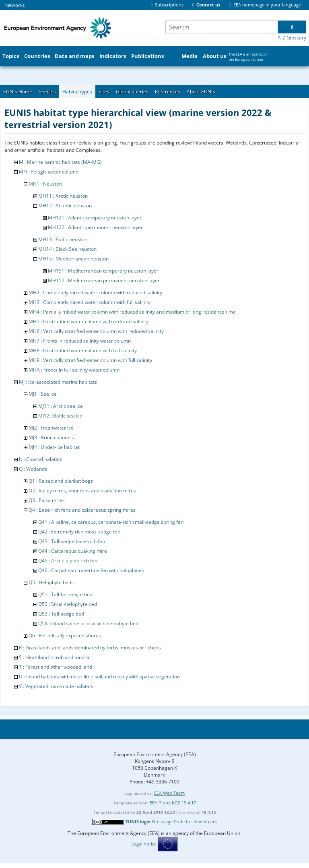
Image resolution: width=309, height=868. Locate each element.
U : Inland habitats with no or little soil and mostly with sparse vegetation (99, 677)
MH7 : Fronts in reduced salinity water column (80, 341)
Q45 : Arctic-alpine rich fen (68, 561)
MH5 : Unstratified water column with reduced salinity (89, 321)
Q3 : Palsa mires (47, 500)
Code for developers (195, 821)
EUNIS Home (18, 92)
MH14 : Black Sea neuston (67, 249)
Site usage (162, 821)
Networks (14, 5)
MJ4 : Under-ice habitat (54, 447)
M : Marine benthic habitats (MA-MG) (60, 162)
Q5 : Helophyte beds (51, 582)
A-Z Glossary (292, 38)
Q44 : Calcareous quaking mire (73, 551)
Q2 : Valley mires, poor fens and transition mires (82, 491)
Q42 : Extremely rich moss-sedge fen (79, 532)
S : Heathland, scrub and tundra (54, 657)
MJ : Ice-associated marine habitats (58, 382)
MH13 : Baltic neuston (63, 239)
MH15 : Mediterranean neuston (73, 259)
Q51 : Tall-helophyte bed (65, 594)
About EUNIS (201, 92)
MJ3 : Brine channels (51, 437)
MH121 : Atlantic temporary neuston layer (95, 218)
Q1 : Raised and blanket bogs (61, 481)
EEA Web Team (169, 793)
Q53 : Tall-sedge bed (61, 614)
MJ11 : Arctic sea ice (61, 406)
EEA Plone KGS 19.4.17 (173, 803)
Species (47, 92)
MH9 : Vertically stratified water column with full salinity (90, 360)
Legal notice (144, 844)
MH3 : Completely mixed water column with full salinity (90, 302)
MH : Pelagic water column (49, 172)
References (168, 92)
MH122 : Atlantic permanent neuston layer (95, 227)
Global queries (132, 92)
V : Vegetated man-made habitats (56, 686)
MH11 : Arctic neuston (63, 196)
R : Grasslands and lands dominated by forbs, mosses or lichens (90, 648)
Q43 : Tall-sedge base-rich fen (72, 541)
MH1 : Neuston (45, 184)
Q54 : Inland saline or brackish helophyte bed (88, 623)
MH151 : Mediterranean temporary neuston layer (103, 271)
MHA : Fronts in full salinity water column (74, 370)
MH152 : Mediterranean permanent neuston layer (104, 280)
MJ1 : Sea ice (43, 394)
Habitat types (77, 92)
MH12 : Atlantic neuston (65, 206)
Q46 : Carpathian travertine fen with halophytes (91, 570)
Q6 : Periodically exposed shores (65, 635)
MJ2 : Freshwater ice (51, 428)
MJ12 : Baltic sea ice (60, 416)
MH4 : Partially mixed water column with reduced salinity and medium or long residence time (132, 312)
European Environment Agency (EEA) (155, 754)
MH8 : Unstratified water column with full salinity (83, 350)
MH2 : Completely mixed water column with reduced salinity (95, 292)
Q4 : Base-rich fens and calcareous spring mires (82, 510)
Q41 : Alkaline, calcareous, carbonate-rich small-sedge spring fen (111, 522)
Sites (104, 92)
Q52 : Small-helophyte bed (68, 604)
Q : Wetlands (33, 469)
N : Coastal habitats (41, 459)
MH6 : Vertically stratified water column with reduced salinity (96, 331)
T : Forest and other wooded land (56, 667)
